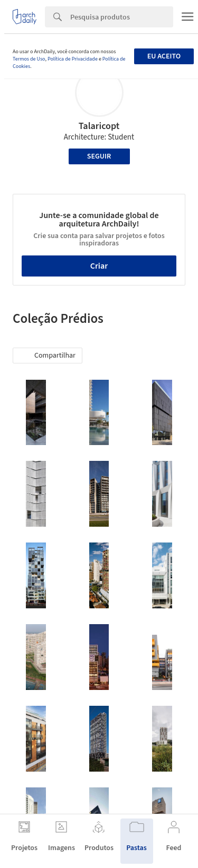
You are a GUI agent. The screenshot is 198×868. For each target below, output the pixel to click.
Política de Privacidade (73, 59)
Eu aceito (164, 56)
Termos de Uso (29, 59)
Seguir (99, 156)
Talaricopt (99, 126)
